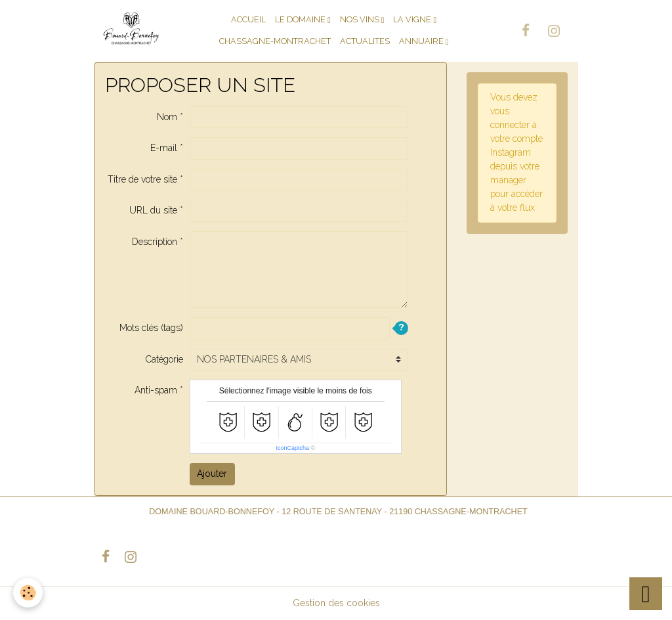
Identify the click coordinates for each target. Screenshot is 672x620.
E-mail (164, 148)
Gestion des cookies (336, 603)
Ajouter (212, 474)
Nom (167, 117)
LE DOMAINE (301, 19)
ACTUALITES (365, 41)
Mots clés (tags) (151, 328)
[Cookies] (28, 593)
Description (155, 242)
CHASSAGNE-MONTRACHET (275, 41)
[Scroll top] (646, 594)
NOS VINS (361, 19)
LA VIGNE (413, 19)
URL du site (153, 210)
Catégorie (164, 359)
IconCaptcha (292, 448)
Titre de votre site (142, 179)
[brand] (131, 31)
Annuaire (422, 41)
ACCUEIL (248, 19)
